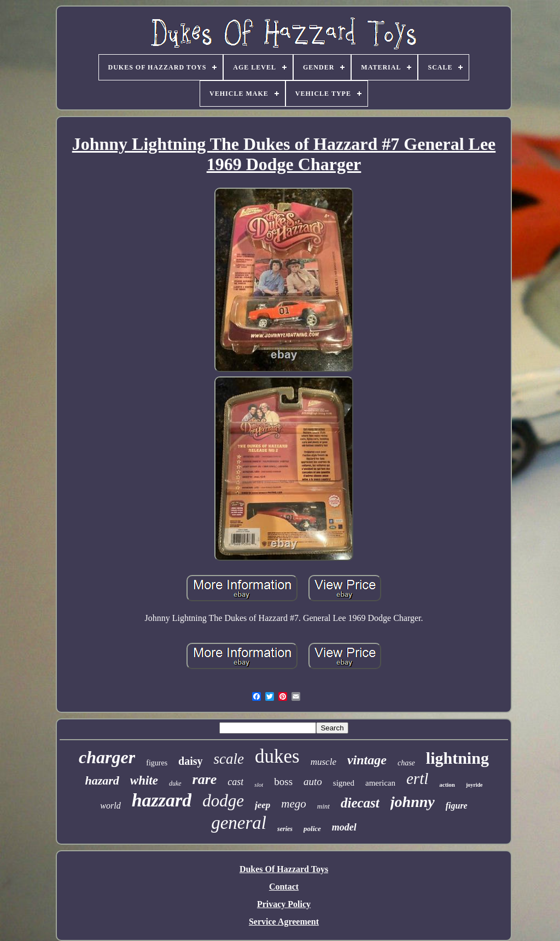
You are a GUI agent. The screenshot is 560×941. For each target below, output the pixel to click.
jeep (262, 805)
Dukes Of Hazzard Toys (284, 869)
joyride (474, 785)
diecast (360, 803)
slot (259, 785)
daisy (190, 761)
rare (205, 779)
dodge (223, 801)
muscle (323, 762)
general (239, 823)
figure (457, 806)
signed (344, 783)
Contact (284, 887)
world (110, 806)
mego (294, 804)
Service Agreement (284, 922)
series (285, 829)
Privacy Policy (284, 904)
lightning (457, 758)
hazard (102, 780)
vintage (367, 760)
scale (229, 759)
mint (323, 806)
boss (283, 782)
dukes (277, 756)
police (312, 829)
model (344, 827)
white (144, 780)
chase (406, 763)
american (380, 783)
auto (313, 782)
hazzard (162, 800)
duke (175, 783)
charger (107, 757)
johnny (413, 802)
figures (157, 763)
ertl (417, 779)
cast (235, 782)
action (447, 785)
